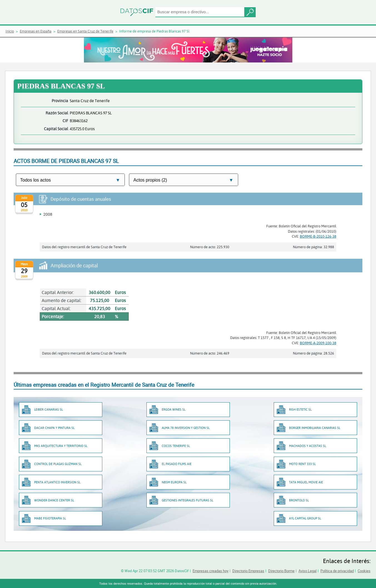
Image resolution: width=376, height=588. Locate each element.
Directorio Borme (281, 571)
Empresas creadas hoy (211, 571)
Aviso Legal (307, 571)
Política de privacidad (337, 571)
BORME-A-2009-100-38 (318, 343)
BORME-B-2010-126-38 (318, 236)
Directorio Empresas (248, 571)
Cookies (364, 571)
